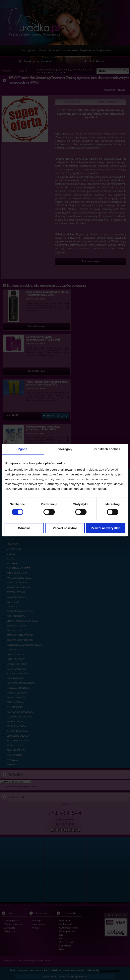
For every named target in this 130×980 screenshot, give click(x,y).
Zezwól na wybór (65, 528)
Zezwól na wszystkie (106, 528)
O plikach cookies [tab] (107, 449)
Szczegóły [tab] (65, 449)
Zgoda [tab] (23, 449)
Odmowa (24, 528)
